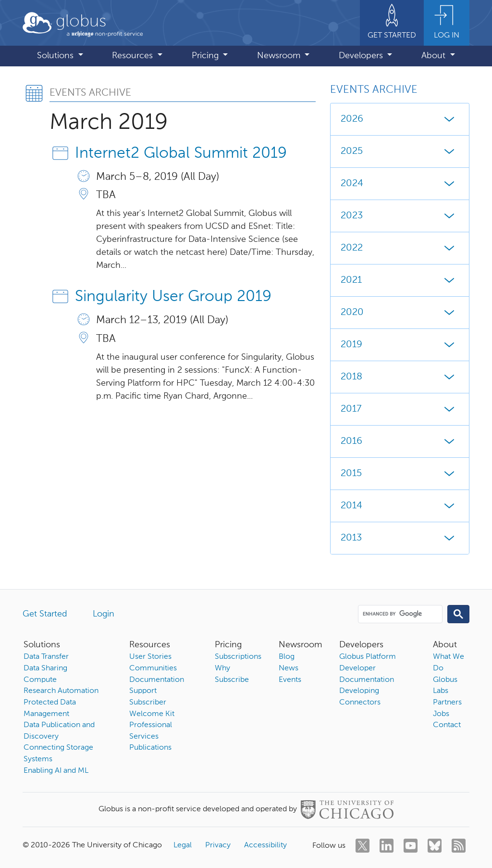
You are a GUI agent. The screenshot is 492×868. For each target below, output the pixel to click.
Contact (447, 725)
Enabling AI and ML (56, 771)
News (289, 668)
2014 (400, 506)
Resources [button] (134, 56)
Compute (40, 680)
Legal (183, 845)
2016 (400, 441)
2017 (400, 409)
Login (104, 614)
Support (143, 691)
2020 (400, 313)
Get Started (45, 614)
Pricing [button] (206, 56)
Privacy (218, 845)
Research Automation (61, 691)
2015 (400, 474)
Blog (287, 657)
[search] (400, 614)
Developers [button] (362, 56)
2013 (400, 538)
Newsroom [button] (280, 56)
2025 (400, 151)
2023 (400, 216)
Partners (447, 703)
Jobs (441, 714)
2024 (400, 184)
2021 (400, 280)
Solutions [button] (56, 56)
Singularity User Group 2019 (173, 297)
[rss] (459, 846)
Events (290, 680)
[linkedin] (387, 846)
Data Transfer (46, 657)
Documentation (157, 680)
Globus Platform (368, 657)
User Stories (150, 657)
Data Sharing (45, 668)
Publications (150, 748)
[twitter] (363, 846)
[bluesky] (435, 846)
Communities (153, 668)
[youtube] (411, 846)
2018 (400, 377)
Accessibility (265, 845)
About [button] (435, 56)
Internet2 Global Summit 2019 (181, 153)
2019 (400, 345)
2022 (400, 248)
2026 (400, 119)
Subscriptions (238, 657)
